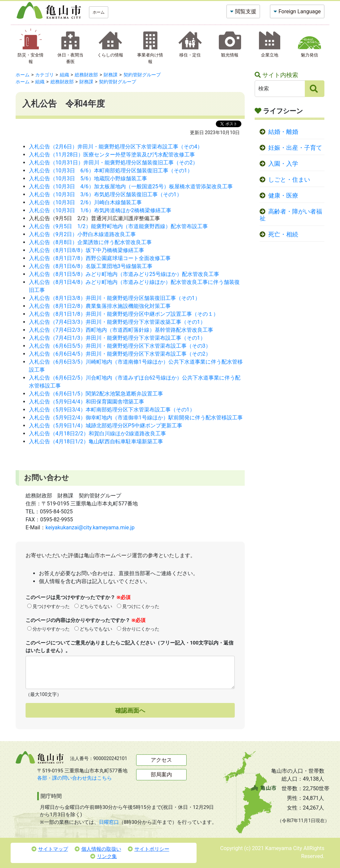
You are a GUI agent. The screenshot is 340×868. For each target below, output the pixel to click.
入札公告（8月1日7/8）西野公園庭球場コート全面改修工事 (100, 258)
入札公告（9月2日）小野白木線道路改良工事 (82, 234)
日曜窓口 (109, 822)
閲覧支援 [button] (246, 11)
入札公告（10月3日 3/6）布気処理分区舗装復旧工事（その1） (105, 194)
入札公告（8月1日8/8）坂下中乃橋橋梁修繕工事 (86, 250)
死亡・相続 (283, 234)
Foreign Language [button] (300, 11)
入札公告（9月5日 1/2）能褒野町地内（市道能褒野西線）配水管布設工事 (118, 226)
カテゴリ (44, 75)
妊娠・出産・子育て (295, 148)
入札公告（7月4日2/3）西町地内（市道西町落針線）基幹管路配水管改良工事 (121, 330)
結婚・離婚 (283, 132)
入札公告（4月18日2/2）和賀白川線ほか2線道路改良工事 (97, 434)
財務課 (111, 75)
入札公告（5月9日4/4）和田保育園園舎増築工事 (86, 402)
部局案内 (161, 775)
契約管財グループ (142, 75)
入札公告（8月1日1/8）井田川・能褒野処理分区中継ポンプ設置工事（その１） (124, 314)
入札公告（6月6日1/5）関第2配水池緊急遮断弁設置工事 (96, 394)
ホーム (99, 12)
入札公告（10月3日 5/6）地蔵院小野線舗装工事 (88, 178)
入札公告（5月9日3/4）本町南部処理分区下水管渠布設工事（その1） (112, 410)
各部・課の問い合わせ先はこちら (75, 778)
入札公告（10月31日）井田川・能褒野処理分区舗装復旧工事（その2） (113, 163)
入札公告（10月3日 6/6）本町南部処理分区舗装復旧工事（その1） (111, 171)
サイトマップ (50, 849)
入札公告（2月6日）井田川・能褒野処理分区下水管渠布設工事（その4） (116, 147)
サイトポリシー (149, 849)
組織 (64, 75)
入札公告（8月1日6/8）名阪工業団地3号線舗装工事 (91, 266)
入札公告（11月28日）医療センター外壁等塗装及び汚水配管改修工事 (112, 155)
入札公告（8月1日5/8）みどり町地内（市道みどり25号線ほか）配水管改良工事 (124, 274)
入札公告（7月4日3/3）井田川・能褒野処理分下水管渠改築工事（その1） (117, 322)
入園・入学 (283, 164)
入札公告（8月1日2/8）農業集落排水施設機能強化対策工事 (100, 306)
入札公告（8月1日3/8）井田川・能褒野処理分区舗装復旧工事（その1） (115, 298)
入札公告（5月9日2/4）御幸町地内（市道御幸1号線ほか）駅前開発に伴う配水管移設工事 (136, 418)
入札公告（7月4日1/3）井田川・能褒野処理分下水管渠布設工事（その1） (117, 338)
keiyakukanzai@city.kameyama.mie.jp (90, 527)
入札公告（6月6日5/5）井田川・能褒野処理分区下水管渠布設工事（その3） (120, 346)
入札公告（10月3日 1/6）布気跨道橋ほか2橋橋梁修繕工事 (100, 210)
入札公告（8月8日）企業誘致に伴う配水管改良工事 (90, 242)
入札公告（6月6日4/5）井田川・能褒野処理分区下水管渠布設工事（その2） (120, 354)
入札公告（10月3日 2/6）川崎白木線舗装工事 (85, 202)
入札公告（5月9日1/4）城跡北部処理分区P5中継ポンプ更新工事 (106, 426)
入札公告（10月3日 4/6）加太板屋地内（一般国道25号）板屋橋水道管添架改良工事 (131, 186)
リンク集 (104, 856)
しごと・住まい (289, 180)
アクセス (161, 760)
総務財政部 (86, 75)
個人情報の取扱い (98, 849)
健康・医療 (283, 196)
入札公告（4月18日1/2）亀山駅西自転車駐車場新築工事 (96, 441)
